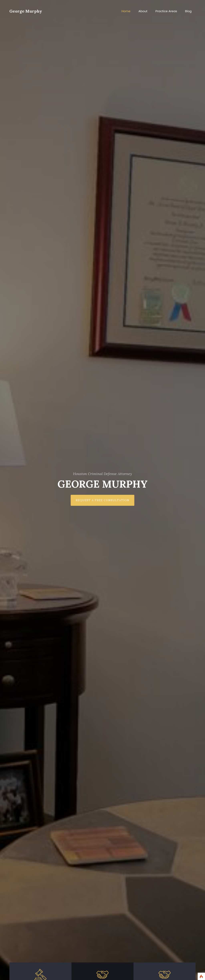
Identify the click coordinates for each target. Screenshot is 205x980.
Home (126, 11)
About (143, 11)
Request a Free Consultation (102, 500)
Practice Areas (166, 11)
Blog (188, 11)
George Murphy (26, 11)
